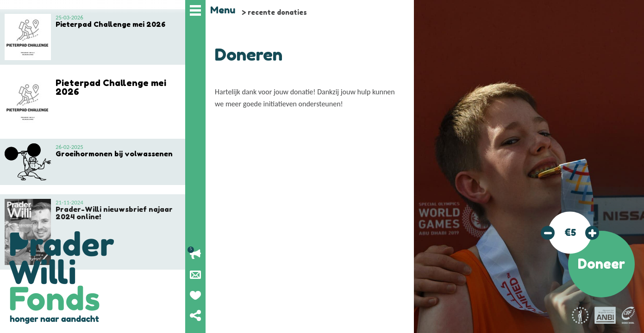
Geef (195, 295)
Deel (195, 315)
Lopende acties (195, 254)
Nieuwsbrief (195, 275)
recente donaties (277, 12)
